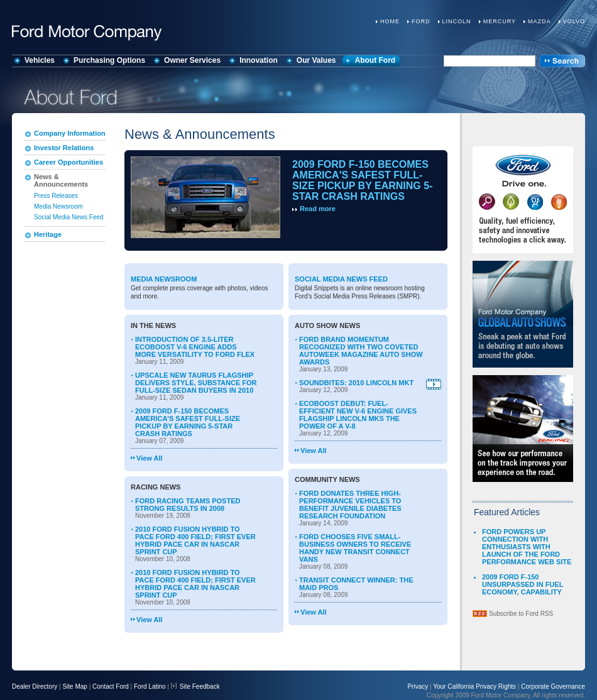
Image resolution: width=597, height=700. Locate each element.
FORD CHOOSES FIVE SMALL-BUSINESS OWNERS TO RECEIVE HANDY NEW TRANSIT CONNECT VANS (355, 548)
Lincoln (457, 21)
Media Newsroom (58, 206)
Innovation (259, 60)
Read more (318, 209)
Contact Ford (111, 686)
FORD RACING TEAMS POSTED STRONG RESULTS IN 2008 (188, 505)
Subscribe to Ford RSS (521, 614)
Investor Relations (64, 148)
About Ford (375, 60)
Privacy (418, 686)
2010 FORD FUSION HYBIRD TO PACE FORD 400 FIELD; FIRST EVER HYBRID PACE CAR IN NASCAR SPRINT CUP (195, 584)
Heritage (48, 234)
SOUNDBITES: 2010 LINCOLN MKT (356, 383)
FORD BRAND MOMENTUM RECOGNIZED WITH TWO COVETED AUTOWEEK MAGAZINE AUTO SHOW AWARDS (361, 351)
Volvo (574, 21)
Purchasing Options (109, 60)
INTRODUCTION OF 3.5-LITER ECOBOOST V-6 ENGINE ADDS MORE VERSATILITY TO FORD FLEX (195, 347)
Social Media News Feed (69, 217)
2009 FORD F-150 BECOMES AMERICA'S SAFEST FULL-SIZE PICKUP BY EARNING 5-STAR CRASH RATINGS (362, 180)
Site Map (74, 686)
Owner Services (192, 60)
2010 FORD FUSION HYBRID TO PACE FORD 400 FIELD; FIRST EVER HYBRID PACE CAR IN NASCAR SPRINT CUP (195, 540)
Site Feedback (195, 686)
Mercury (500, 21)
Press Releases (56, 196)
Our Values (316, 60)
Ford (421, 21)
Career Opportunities (68, 162)
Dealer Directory (35, 686)
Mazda (539, 21)
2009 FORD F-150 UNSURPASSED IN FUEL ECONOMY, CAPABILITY (523, 584)
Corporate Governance (553, 686)
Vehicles (40, 60)
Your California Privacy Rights (474, 686)
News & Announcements (61, 180)
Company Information (70, 133)
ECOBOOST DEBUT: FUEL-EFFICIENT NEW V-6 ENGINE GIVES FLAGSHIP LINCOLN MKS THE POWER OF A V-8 (358, 415)
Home (390, 21)
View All (150, 458)
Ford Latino (150, 686)
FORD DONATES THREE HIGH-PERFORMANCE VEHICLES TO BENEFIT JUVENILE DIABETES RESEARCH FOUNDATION (350, 505)
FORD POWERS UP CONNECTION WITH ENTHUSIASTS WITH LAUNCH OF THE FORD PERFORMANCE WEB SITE (527, 547)
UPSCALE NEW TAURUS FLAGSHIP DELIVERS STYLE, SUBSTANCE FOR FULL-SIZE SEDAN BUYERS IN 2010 (196, 383)
